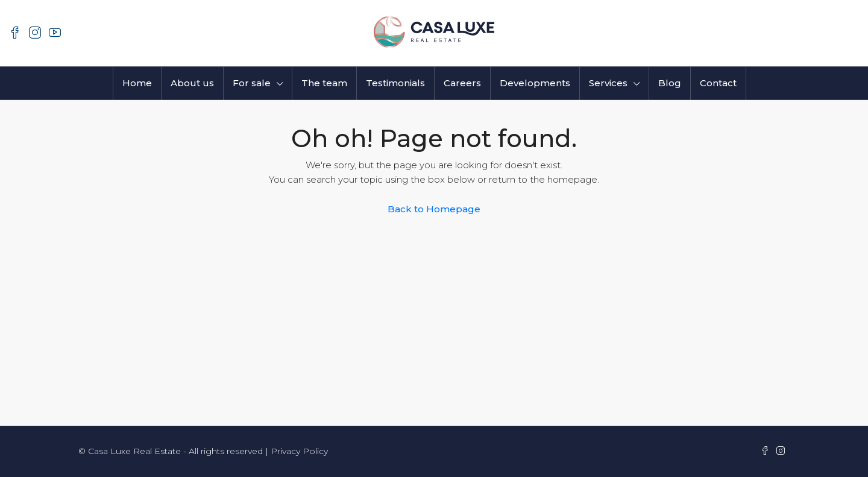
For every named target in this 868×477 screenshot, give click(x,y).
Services (608, 83)
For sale (252, 83)
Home (137, 83)
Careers (462, 83)
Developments (535, 83)
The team (324, 83)
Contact (718, 83)
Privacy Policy (299, 451)
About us (192, 83)
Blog (670, 83)
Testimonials (395, 83)
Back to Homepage (434, 209)
